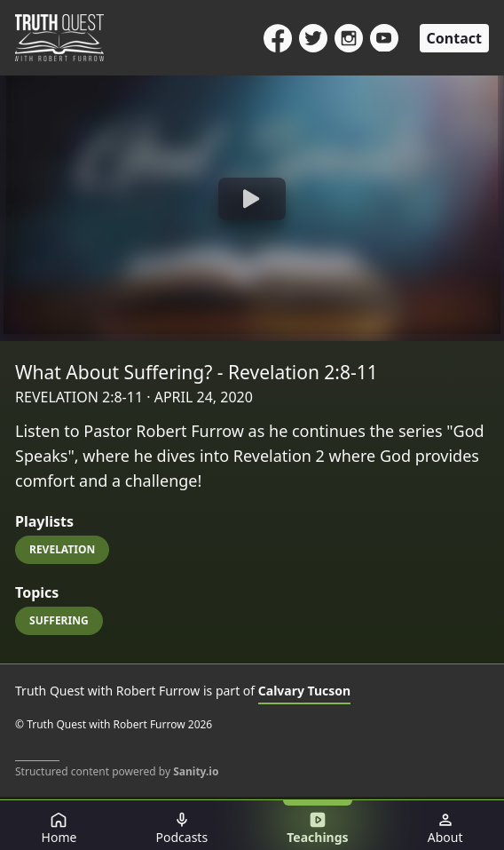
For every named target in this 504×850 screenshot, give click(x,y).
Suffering (59, 620)
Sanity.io (196, 771)
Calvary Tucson (304, 691)
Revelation (62, 549)
